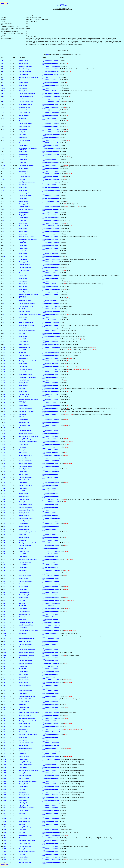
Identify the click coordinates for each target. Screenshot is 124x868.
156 (4, 513)
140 (4, 469)
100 (4, 347)
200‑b (5, 636)
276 (4, 414)
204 (4, 647)
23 (4, 124)
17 (4, 107)
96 (4, 336)
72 (4, 267)
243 (4, 756)
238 (4, 743)
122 (4, 420)
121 (4, 417)
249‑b (5, 789)
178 (4, 573)
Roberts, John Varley (25, 408)
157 (4, 516)
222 (4, 699)
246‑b (5, 773)
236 (4, 737)
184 (4, 589)
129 (4, 439)
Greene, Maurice (24, 450)
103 (4, 355)
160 (4, 524)
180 (4, 578)
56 (4, 220)
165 (4, 537)
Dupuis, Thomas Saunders (27, 94)
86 (4, 309)
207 (4, 658)
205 (4, 650)
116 (4, 394)
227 (4, 713)
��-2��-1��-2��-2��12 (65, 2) (51, 148)
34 (4, 154)
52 (4, 209)
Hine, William (23, 483)
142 (4, 474)
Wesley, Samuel (24, 88)
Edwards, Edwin (24, 803)
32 (4, 148)
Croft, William (23, 609)
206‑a (4, 652)
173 (4, 559)
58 (4, 226)
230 (4, 721)
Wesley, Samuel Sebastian (27, 652)
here (48, 55)
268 (5, 852)
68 (4, 254)
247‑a (4, 776)
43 (4, 182)
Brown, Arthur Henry (25, 461)
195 (4, 620)
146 (4, 485)
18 (4, 110)
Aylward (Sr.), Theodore (26, 433)
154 (4, 507)
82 (4, 298)
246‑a (4, 770)
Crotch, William (24, 146)
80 (4, 292)
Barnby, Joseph (24, 383)
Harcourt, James (24, 592)
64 (4, 243)
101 (4, 350)
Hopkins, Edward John (26, 99)
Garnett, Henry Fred (25, 595)
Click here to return (62, 5)
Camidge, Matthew (25, 204)
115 (4, 391)
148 (4, 491)
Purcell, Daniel (23, 474)
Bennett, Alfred (24, 677)
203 (4, 644)
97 (4, 339)
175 (4, 565)
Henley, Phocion (24, 132)
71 (4, 265)
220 (4, 693)
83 (4, 301)
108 (4, 369)
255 (4, 811)
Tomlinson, (22, 540)
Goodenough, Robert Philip (27, 377)
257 (5, 816)
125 (4, 428)
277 (5, 835)
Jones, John (23, 353)
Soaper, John (23, 160)
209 (4, 663)
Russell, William (24, 298)
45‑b (4, 190)
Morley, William (24, 83)
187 (4, 598)
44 (4, 185)
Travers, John (23, 633)
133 (4, 450)
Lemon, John (23, 118)
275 (4, 411)
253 (4, 806)
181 (4, 581)
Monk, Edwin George (25, 104)
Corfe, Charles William (26, 691)
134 (4, 453)
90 (4, 320)
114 (4, 386)
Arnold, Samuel (24, 584)
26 (4, 132)
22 (4, 121)
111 (4, 377)
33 (4, 151)
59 (4, 229)
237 (4, 740)
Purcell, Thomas (24, 499)
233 (4, 729)
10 (3, 85)
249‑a (4, 787)
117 (4, 397)
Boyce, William (23, 201)
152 (4, 502)
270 (5, 857)
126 (4, 431)
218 (4, 688)
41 (4, 177)
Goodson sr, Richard (25, 431)
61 (4, 234)
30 (4, 143)
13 (3, 96)
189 (4, 603)
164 (4, 535)
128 (4, 436)
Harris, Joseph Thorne (26, 193)
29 (4, 140)
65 (4, 245)
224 (4, 704)
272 (4, 165)
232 (4, 726)
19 (4, 113)
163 (4, 532)
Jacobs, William (24, 115)
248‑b (5, 784)
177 (4, 570)
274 (4, 408)
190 (4, 606)
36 (4, 160)
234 (4, 732)
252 (4, 803)
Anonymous (23, 165)
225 (4, 707)
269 (5, 854)
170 (4, 551)
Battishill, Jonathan (25, 72)
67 (4, 251)
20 (4, 115)
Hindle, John (23, 472)
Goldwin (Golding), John (26, 510)
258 (5, 819)
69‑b (4, 259)
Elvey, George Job (25, 113)
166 (4, 540)
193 (4, 614)
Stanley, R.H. (23, 754)
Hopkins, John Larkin (25, 863)
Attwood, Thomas (24, 312)
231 (4, 724)
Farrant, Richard (24, 702)
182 (4, 584)
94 (4, 331)
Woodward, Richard (25, 110)
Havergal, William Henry (26, 96)
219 (4, 691)
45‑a (4, 188)
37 (4, 162)
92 (4, 325)
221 (4, 696)
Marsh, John (23, 243)
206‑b (5, 655)
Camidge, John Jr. (24, 355)
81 (4, 295)
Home (62, 4)
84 (4, 303)
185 (4, 592)
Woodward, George (25, 715)
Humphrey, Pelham (25, 425)
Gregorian (30, 165)
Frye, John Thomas (25, 641)
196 (4, 622)
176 (4, 568)
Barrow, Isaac (23, 740)
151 (4, 499)
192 (4, 611)
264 (5, 841)
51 (4, 207)
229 (4, 718)
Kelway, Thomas (24, 513)
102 (4, 353)
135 (4, 455)
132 (4, 447)
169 (4, 548)
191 (4, 609)
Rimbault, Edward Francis (27, 696)
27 (4, 135)
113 (4, 383)
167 (4, 543)
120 (4, 406)
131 (4, 444)
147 (4, 488)
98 (4, 342)
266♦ (5, 846)
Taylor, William (23, 458)
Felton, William (23, 444)
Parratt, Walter (23, 309)
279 (5, 860)
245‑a (4, 765)
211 (4, 669)
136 (4, 458)
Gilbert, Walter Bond (25, 480)
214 (4, 677)
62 (4, 237)
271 (5, 863)
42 (4, 179)
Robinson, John (24, 143)
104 (4, 358)
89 (4, 317)
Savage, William (24, 526)
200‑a (4, 633)
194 (4, 617)
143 (4, 477)
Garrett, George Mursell (26, 518)
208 (4, 661)
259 (5, 821)
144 (4, 480)
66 (4, 248)
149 (4, 494)
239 (4, 746)
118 (4, 400)
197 (4, 625)
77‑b (4, 284)
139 (4, 466)
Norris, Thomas (24, 63)
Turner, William (23, 573)
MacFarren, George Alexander (28, 442)
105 (4, 361)
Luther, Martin (31, 841)
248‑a (4, 781)
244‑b (5, 762)
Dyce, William (23, 557)
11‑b (3, 91)
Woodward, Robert (35, 314)
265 (5, 843)
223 (4, 702)
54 (4, 215)
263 (5, 832)
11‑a (3, 88)
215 (4, 680)
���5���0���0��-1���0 (51, 806)
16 (4, 104)
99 (4, 344)
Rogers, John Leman (25, 124)
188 (4, 600)
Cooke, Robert (23, 226)
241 (4, 751)
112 (4, 380)
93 (4, 328)
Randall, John (23, 137)
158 (4, 518)
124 (4, 425)
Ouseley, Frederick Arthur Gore (28, 77)
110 (4, 375)
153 (4, 505)
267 (5, 849)
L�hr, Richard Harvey (26, 806)
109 (4, 372)
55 (4, 218)
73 (4, 270)
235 (4, 735)
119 (4, 403)
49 (4, 201)
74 (4, 273)
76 (4, 278)
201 (4, 639)
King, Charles (23, 453)
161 (4, 526)
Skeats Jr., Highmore (25, 66)
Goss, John (22, 135)
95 (4, 333)
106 (4, 364)
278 (5, 838)
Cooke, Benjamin (24, 680)
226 (4, 710)
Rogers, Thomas (24, 849)
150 (4, 496)
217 (4, 685)
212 (4, 672)
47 (4, 196)
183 (4, 587)
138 (4, 463)
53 (4, 212)
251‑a (4, 798)
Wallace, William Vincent (26, 639)
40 (4, 174)
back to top (4, 3)
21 (4, 118)
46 (4, 193)
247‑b (5, 778)
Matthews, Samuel (25, 816)
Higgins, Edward (24, 74)
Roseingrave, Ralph (25, 140)
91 (4, 323)
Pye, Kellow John (24, 270)
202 (4, 641)
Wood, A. (22, 69)
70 (4, 262)
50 (4, 204)
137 (4, 461)
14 (3, 99)
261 (5, 827)
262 (5, 830)
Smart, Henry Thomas (26, 835)
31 (4, 146)
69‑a (4, 256)
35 (4, 157)
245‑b (5, 767)
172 (4, 557)
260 (5, 824)
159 (4, 521)
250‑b (5, 795)
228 (4, 715)
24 (4, 126)
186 (4, 595)
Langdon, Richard (24, 107)
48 (4, 198)
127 (4, 433)
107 (4, 366)
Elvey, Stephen (23, 171)
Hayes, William (23, 248)
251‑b (5, 800)
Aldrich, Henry (23, 61)
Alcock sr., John (24, 551)
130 (4, 442)
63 (4, 240)
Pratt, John (22, 830)
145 (4, 483)
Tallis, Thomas (23, 417)
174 (4, 562)
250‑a (4, 792)
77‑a (4, 281)
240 (4, 748)
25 (4, 129)
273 (4, 388)
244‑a (4, 759)
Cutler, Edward (23, 366)
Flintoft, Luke (23, 256)
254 (4, 808)
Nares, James (23, 535)
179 (4, 576)
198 (4, 628)
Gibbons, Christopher (26, 485)
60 (4, 231)
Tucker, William (24, 587)
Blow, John (22, 617)
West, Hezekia (29, 69)
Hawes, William (24, 857)
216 (4, 683)
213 (4, 674)
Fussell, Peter (23, 666)
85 (4, 306)
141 (4, 472)
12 (3, 94)
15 (3, 102)
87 (4, 312)
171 (4, 554)
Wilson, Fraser (23, 494)
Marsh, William (23, 231)
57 (4, 223)
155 (4, 510)
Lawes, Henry (23, 276)
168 (4, 546)
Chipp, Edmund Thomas (26, 808)
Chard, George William (26, 622)
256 (4, 813)
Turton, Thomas (24, 578)
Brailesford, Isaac (24, 611)
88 (4, 314)
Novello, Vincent (24, 496)
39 (4, 171)
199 (4, 631)
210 (4, 666)
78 (4, 287)
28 (4, 137)
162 (4, 529)
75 (4, 276)
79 (4, 289)
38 (4, 168)
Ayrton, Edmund (24, 751)
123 (4, 422)
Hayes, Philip (23, 628)
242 (4, 754)
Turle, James (23, 80)
